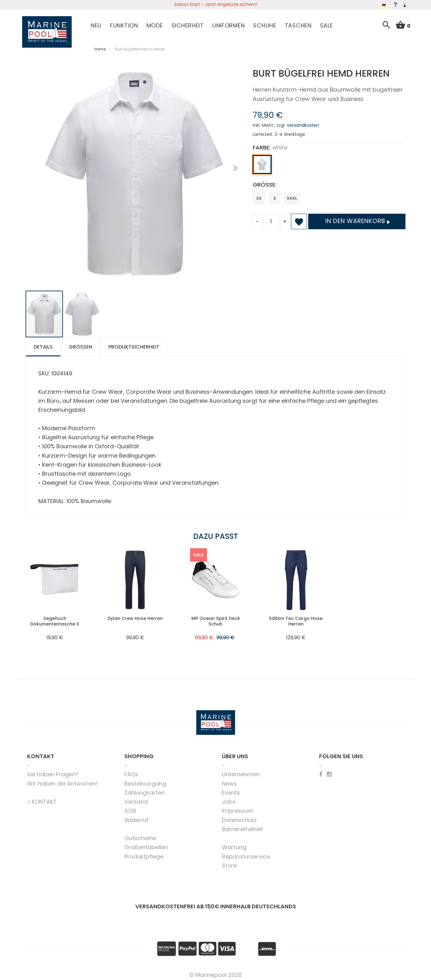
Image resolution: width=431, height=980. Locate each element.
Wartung (234, 843)
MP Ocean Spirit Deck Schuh (216, 617)
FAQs (131, 770)
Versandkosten (303, 121)
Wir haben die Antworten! (62, 779)
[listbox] (329, 162)
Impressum (238, 807)
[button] (236, 164)
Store (229, 861)
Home (100, 45)
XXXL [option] (292, 194)
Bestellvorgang (145, 779)
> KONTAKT (42, 798)
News (229, 779)
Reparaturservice (246, 852)
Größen (81, 343)
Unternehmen (241, 770)
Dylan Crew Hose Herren (135, 614)
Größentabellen (146, 843)
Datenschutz (239, 816)
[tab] (43, 343)
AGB (130, 807)
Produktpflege (144, 852)
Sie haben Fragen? (53, 770)
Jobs (229, 798)
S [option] (275, 194)
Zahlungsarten (144, 789)
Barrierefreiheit (242, 825)
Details (43, 343)
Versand (136, 798)
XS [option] (259, 194)
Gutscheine (140, 834)
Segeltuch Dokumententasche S (55, 617)
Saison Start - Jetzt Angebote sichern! (216, 4)
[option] (262, 160)
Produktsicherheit (134, 343)
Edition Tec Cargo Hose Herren (296, 617)
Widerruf (136, 816)
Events (231, 789)
